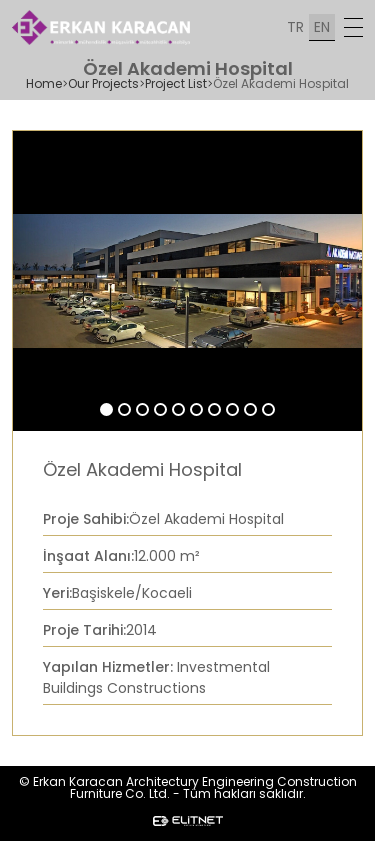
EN (322, 27)
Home (44, 83)
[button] (106, 409)
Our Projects (103, 83)
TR (295, 27)
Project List (176, 83)
